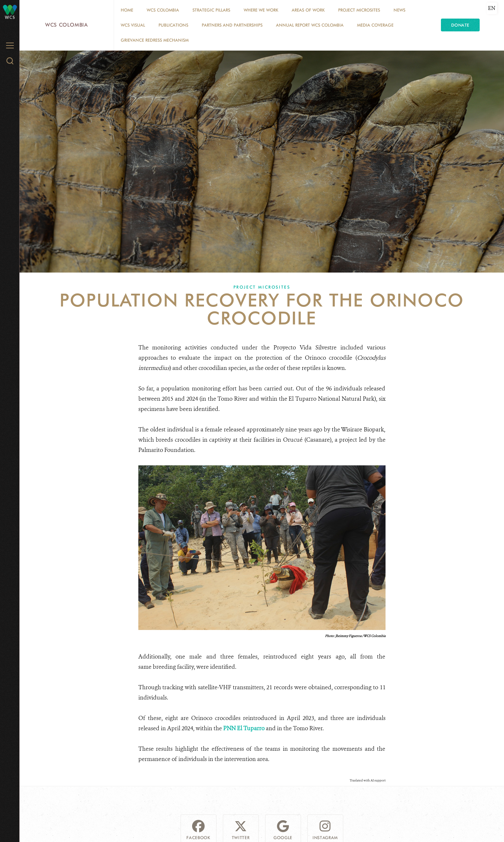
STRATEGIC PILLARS (211, 10)
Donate (460, 25)
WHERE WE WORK (261, 10)
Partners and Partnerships (232, 25)
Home (127, 10)
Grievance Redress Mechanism (155, 40)
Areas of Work (308, 10)
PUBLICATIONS (173, 25)
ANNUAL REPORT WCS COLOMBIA (310, 25)
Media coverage (375, 25)
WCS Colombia (67, 25)
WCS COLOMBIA (163, 10)
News (399, 10)
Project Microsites (359, 10)
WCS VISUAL (133, 25)
